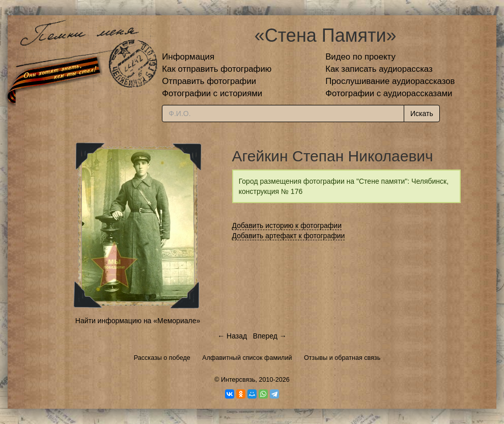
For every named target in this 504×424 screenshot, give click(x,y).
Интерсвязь (238, 380)
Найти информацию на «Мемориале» (138, 321)
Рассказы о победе (162, 358)
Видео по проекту (360, 57)
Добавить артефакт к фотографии (289, 236)
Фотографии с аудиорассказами (389, 93)
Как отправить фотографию (217, 69)
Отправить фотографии (209, 81)
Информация (188, 57)
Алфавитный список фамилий (247, 358)
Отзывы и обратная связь (342, 358)
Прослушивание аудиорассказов (390, 81)
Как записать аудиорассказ (379, 69)
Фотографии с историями (212, 93)
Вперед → (270, 336)
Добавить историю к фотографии (287, 225)
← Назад (232, 336)
